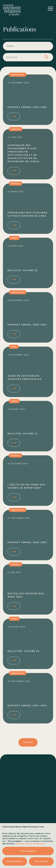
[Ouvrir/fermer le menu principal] (48, 9)
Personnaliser (15, 683)
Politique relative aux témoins (30, 665)
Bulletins (15, 239)
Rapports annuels (18, 76)
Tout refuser (41, 683)
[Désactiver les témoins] (50, 794)
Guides (14, 348)
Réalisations (16, 131)
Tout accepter (28, 673)
